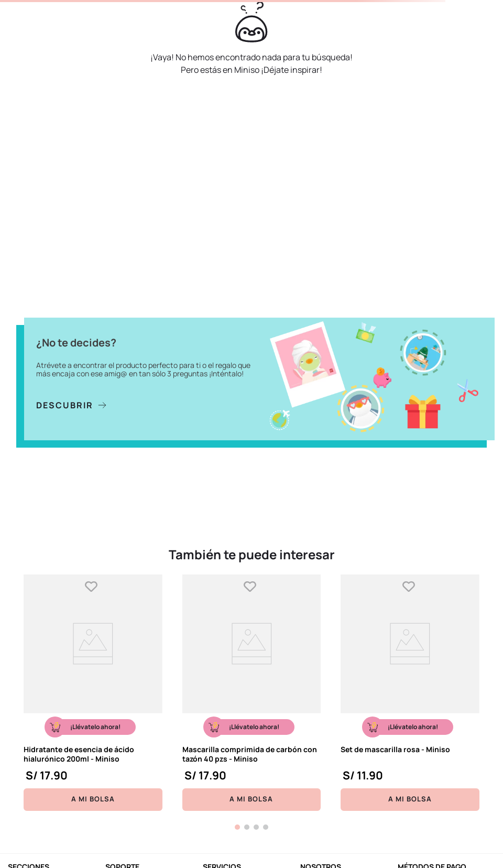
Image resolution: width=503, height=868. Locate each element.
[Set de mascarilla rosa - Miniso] (410, 693)
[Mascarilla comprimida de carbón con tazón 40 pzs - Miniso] (252, 693)
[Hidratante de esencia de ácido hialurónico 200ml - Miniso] (93, 693)
